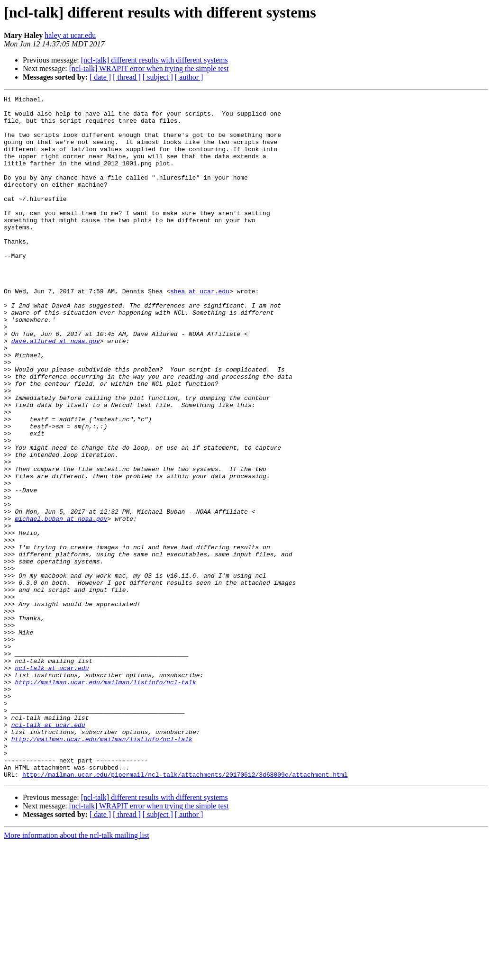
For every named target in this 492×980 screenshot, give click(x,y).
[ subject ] (158, 77)
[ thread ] (127, 77)
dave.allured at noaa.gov (56, 390)
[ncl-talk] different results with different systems (155, 60)
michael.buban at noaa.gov (61, 604)
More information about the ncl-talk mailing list (77, 972)
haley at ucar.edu (70, 35)
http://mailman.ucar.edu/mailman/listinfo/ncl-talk (105, 800)
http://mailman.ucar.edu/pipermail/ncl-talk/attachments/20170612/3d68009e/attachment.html (185, 911)
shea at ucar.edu (200, 331)
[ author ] (189, 77)
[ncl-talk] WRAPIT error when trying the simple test (149, 68)
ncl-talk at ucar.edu (52, 783)
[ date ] (100, 77)
